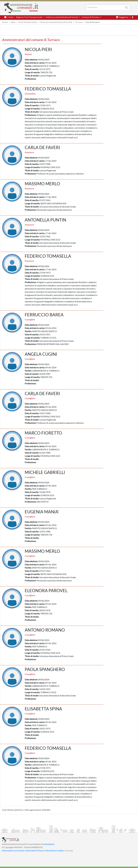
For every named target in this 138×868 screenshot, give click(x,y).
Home (5, 22)
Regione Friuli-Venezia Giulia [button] (29, 17)
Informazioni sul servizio (13, 850)
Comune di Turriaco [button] (91, 17)
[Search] (105, 7)
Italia (13, 22)
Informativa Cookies (54, 850)
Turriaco (79, 22)
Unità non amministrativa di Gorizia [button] (62, 17)
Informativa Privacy (35, 850)
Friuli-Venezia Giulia (27, 22)
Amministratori (93, 22)
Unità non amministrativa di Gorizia (56, 22)
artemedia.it (49, 844)
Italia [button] (11, 17)
